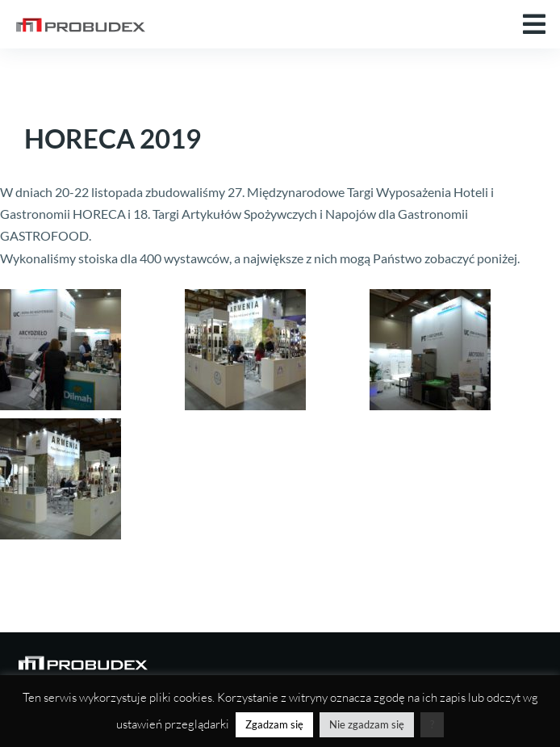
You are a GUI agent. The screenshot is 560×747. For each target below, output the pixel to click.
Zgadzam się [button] (274, 724)
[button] (534, 24)
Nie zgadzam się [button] (367, 724)
